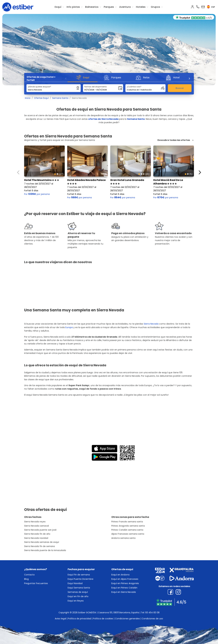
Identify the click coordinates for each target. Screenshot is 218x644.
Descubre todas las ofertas (174, 140)
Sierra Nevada (151, 324)
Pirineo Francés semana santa (127, 522)
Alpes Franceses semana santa (128, 534)
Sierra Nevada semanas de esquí (42, 542)
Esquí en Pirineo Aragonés (125, 583)
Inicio (28, 98)
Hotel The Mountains (42, 180)
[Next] (189, 79)
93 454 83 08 (152, 613)
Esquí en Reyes (76, 601)
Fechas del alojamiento (95, 87)
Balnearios (92, 7)
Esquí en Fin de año (78, 596)
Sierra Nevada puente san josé (40, 530)
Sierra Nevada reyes (35, 522)
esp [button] (211, 7)
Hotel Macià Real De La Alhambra (168, 182)
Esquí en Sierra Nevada (124, 592)
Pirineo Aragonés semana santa (128, 526)
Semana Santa (60, 98)
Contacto (29, 575)
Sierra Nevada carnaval (36, 526)
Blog (26, 579)
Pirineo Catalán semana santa (127, 530)
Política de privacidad (80, 619)
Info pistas (73, 7)
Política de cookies (103, 619)
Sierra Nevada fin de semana (39, 546)
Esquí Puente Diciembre (81, 579)
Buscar (180, 88)
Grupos (155, 7)
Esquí (58, 7)
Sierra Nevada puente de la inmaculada (45, 550)
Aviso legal (60, 619)
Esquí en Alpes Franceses (125, 579)
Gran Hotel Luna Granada (127, 182)
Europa (69, 327)
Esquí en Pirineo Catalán (124, 588)
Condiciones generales (127, 619)
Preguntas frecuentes (36, 583)
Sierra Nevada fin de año (37, 534)
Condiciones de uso (152, 619)
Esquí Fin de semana (79, 575)
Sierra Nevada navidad (36, 538)
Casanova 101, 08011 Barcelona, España (119, 613)
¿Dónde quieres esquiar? (39, 87)
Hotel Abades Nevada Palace (86, 182)
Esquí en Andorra (120, 575)
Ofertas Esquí (41, 98)
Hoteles (141, 7)
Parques (109, 7)
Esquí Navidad (75, 583)
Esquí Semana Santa (79, 588)
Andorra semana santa (123, 538)
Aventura (125, 7)
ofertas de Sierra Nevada (103, 119)
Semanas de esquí (78, 592)
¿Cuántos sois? (134, 87)
